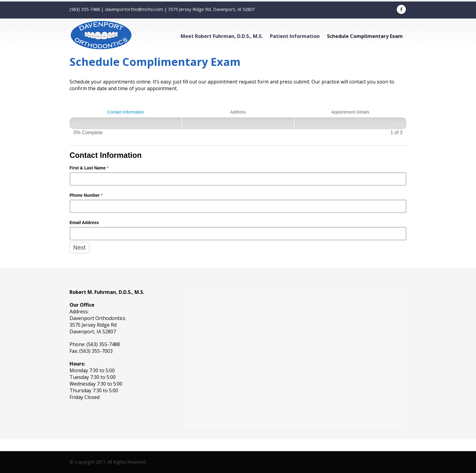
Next (79, 247)
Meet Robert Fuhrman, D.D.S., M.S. (222, 36)
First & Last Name (89, 168)
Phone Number (86, 195)
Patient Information (295, 36)
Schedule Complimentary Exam (365, 36)
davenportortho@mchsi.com (134, 9)
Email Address (84, 223)
